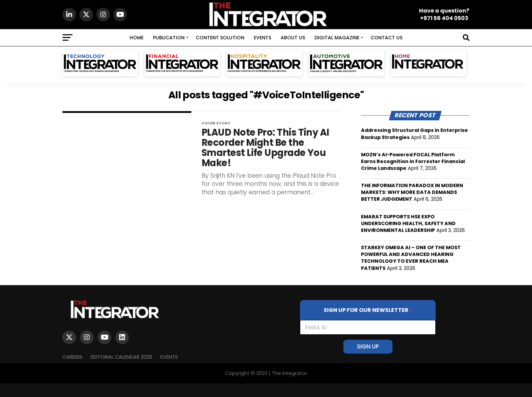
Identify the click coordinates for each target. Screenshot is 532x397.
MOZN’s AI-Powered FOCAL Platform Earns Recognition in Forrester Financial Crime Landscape (413, 161)
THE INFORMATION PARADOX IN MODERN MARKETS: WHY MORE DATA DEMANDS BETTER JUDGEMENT (412, 192)
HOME (137, 38)
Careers (72, 357)
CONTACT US (386, 38)
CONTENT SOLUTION (220, 38)
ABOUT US (293, 38)
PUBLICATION (169, 38)
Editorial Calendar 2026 (121, 357)
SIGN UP (368, 346)
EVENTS (262, 38)
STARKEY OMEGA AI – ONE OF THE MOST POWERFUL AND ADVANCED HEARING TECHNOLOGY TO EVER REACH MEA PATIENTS (411, 258)
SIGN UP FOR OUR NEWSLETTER (368, 310)
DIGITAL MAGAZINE (337, 38)
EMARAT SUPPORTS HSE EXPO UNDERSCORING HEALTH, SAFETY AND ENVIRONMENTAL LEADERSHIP (408, 223)
